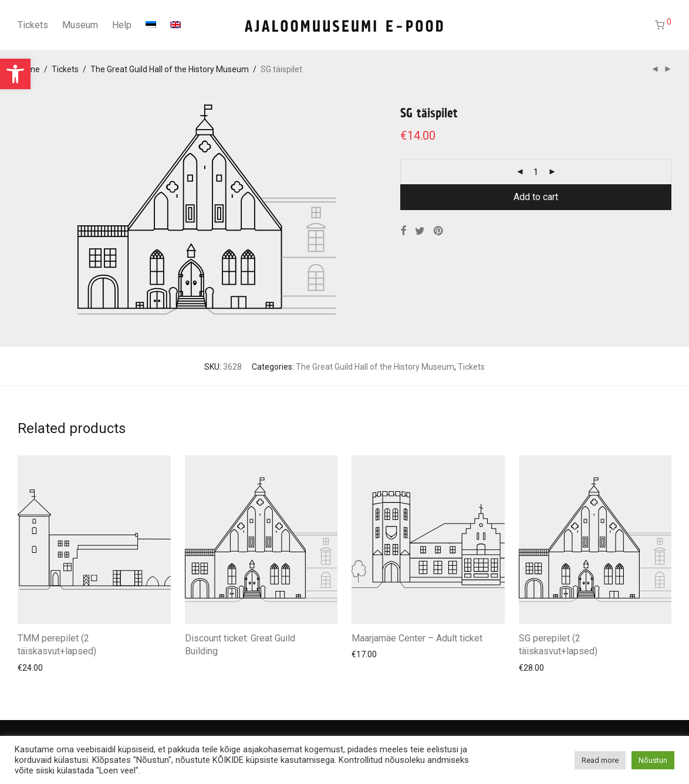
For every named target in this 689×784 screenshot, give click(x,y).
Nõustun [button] (653, 760)
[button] (15, 74)
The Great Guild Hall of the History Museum (170, 69)
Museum (80, 25)
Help (122, 25)
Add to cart (536, 197)
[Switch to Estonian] (151, 25)
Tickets (33, 25)
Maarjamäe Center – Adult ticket (417, 638)
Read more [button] (600, 760)
